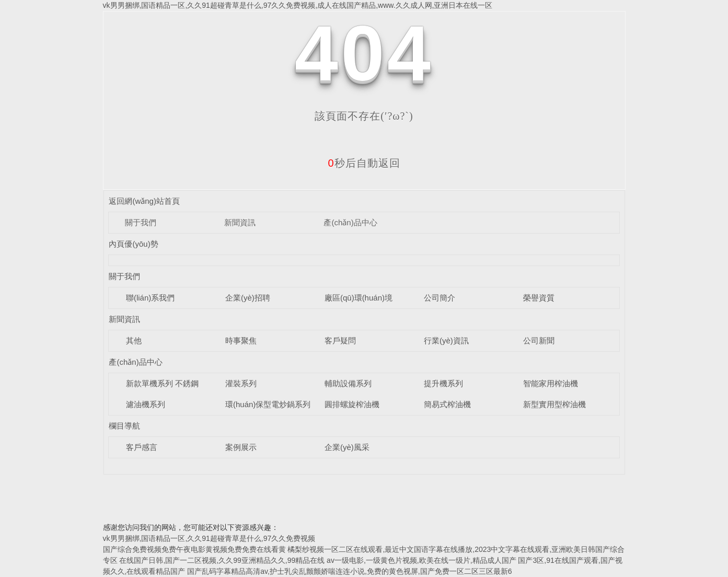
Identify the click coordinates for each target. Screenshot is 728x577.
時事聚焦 (241, 341)
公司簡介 (440, 298)
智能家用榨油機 (551, 383)
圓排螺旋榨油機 (352, 404)
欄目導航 (124, 426)
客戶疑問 (340, 341)
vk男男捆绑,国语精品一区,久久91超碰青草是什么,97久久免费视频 (209, 538)
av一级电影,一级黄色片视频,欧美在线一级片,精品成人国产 (421, 560)
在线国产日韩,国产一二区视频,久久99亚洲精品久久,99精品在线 (222, 560)
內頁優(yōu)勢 (133, 244)
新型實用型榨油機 (554, 404)
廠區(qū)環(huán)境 (359, 298)
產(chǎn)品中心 (350, 222)
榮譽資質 (539, 298)
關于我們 (141, 222)
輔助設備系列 (348, 383)
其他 (134, 341)
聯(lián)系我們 (150, 298)
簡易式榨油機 (447, 404)
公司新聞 (539, 341)
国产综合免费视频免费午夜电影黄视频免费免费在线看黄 (194, 549)
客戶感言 (142, 447)
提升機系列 (443, 383)
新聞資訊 (240, 222)
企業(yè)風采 (347, 447)
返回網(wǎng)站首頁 (144, 201)
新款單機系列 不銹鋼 (162, 383)
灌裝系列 (241, 383)
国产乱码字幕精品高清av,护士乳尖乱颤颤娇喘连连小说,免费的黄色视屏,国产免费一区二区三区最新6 (349, 571)
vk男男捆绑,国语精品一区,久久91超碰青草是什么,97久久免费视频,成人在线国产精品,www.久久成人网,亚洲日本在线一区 (298, 5)
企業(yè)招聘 (248, 298)
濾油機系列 (146, 404)
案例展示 (241, 447)
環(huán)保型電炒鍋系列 (268, 404)
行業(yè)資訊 (446, 341)
